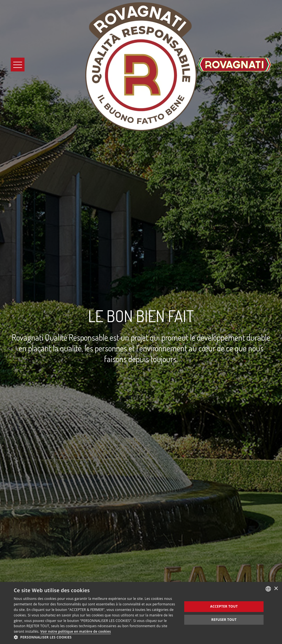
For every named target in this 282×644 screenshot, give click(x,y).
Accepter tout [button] (224, 606)
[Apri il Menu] (18, 65)
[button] (96, 637)
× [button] (276, 589)
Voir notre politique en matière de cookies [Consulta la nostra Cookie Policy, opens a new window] (76, 631)
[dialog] (141, 613)
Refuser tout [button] (224, 620)
